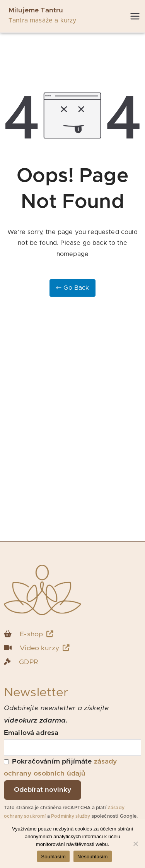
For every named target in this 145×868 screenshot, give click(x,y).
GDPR (28, 662)
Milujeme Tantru (36, 10)
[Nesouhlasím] (135, 844)
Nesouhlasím (93, 857)
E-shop (37, 634)
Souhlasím (53, 857)
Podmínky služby (71, 816)
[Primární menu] (135, 16)
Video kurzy (45, 648)
